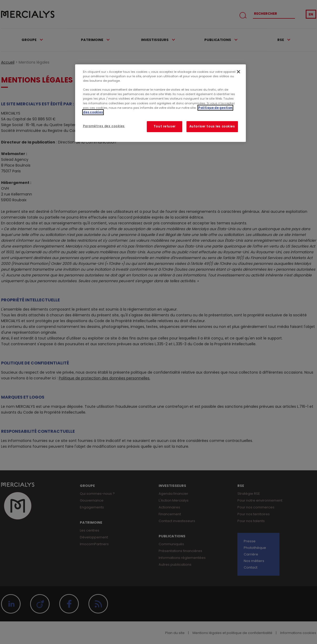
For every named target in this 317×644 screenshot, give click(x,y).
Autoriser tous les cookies (212, 126)
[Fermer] (238, 72)
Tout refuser (165, 126)
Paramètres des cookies (104, 126)
